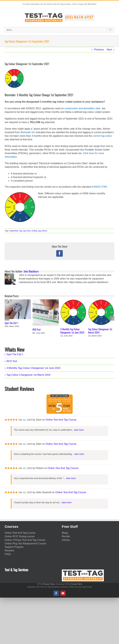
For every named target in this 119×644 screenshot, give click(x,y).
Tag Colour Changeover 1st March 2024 (100, 331)
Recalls (66, 536)
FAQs (8, 554)
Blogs (65, 533)
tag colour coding (30, 231)
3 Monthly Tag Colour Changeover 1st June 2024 (72, 331)
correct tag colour (102, 136)
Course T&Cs (77, 584)
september (14, 231)
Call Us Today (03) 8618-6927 (84, 4)
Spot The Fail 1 (11, 323)
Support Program (14, 547)
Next (109, 50)
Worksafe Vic (28, 132)
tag (21, 231)
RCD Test (37, 329)
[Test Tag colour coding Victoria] (14, 78)
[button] (7, 318)
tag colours (43, 231)
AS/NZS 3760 (99, 187)
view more (79, 430)
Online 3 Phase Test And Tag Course (25, 540)
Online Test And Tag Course (61, 420)
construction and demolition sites (82, 108)
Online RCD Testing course (20, 536)
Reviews (9, 551)
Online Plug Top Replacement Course (25, 544)
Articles (66, 540)
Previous (99, 50)
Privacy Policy (49, 584)
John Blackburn (31, 271)
